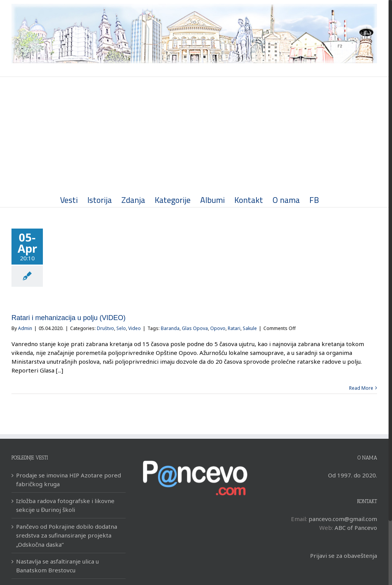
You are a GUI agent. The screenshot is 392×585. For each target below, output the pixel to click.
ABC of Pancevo (356, 528)
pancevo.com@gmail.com (343, 519)
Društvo (105, 328)
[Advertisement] (194, 134)
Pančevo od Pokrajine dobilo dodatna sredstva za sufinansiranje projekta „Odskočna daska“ (67, 535)
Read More (361, 388)
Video (135, 328)
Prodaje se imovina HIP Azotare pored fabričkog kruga (69, 480)
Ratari (234, 328)
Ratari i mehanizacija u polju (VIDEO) (69, 318)
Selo (121, 328)
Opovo (218, 328)
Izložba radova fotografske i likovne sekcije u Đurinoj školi (65, 505)
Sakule (250, 328)
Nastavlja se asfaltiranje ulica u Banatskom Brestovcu (57, 566)
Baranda (170, 328)
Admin (25, 328)
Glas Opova (195, 328)
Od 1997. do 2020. (353, 475)
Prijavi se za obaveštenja (344, 556)
